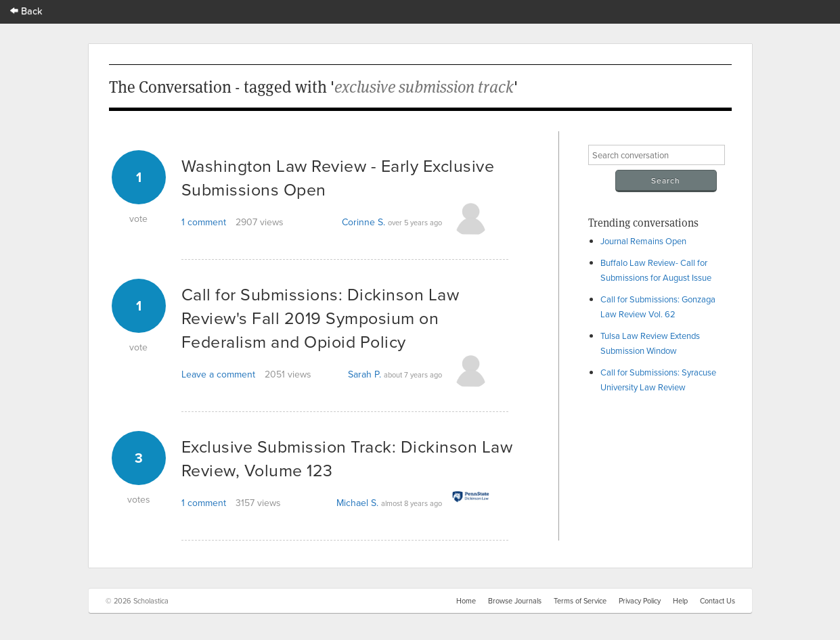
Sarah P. (364, 374)
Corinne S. (363, 222)
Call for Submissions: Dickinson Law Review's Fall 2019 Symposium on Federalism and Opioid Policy (320, 318)
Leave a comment (218, 374)
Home (466, 601)
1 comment (204, 222)
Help (680, 601)
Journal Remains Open (643, 241)
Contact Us (717, 601)
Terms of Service (580, 601)
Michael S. (357, 503)
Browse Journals (515, 601)
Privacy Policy (640, 601)
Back (26, 10)
